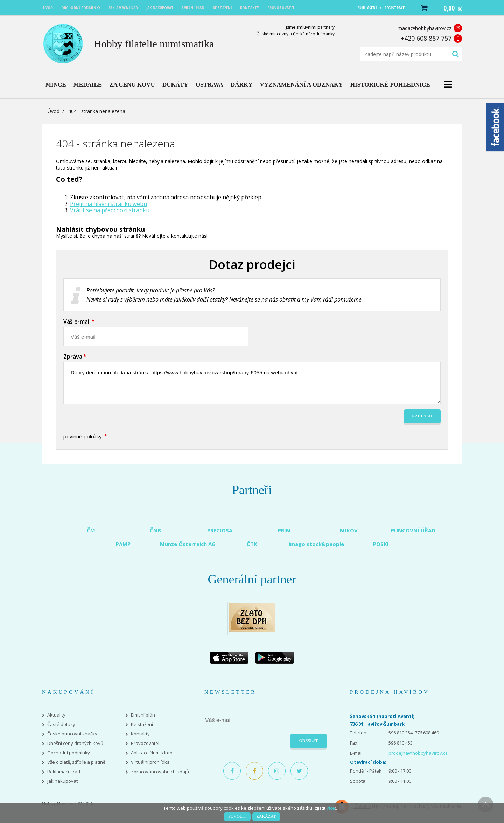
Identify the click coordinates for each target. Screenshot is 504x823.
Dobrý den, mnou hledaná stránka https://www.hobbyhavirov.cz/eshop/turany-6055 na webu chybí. (252, 383)
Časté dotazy (61, 724)
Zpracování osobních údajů (160, 772)
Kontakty (140, 734)
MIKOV (349, 530)
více (331, 808)
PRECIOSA (220, 530)
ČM (91, 530)
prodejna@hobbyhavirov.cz (418, 753)
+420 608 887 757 (426, 38)
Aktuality (56, 715)
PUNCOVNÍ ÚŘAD (413, 530)
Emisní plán (143, 715)
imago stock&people (316, 544)
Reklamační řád (64, 772)
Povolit (237, 816)
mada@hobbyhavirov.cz (425, 28)
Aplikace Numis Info (152, 753)
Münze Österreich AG (188, 544)
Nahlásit (422, 416)
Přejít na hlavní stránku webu (108, 204)
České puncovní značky (72, 734)
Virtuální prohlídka (150, 762)
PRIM (284, 530)
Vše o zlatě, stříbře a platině (76, 762)
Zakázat (266, 816)
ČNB (155, 530)
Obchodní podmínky (69, 753)
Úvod (54, 111)
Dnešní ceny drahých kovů (75, 743)
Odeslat (309, 741)
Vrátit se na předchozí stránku (110, 210)
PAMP (123, 544)
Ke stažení (142, 724)
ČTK (252, 544)
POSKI (381, 544)
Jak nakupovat (62, 781)
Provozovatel (145, 743)
